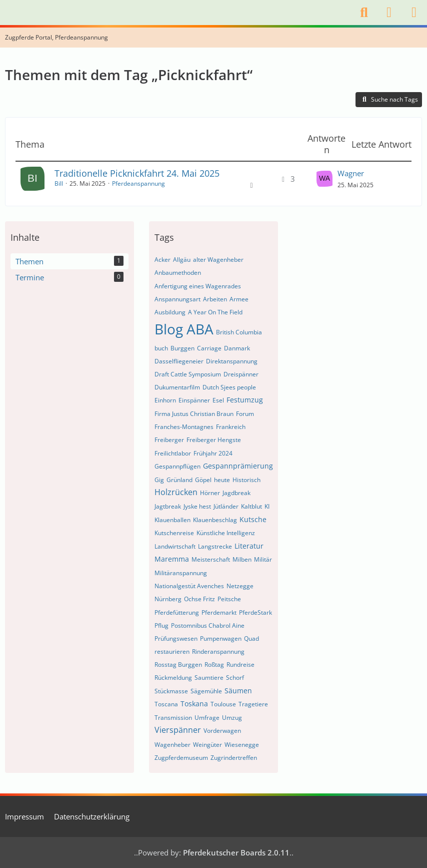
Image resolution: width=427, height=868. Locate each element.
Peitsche (229, 599)
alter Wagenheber (218, 260)
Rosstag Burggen (178, 665)
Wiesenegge (242, 745)
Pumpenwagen (221, 638)
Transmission (173, 718)
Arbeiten (215, 299)
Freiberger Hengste (214, 440)
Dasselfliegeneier (179, 361)
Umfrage (207, 718)
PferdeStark (255, 612)
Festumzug (245, 400)
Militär (263, 559)
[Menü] (414, 13)
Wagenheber (172, 745)
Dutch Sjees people (229, 387)
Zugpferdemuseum (181, 758)
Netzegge (240, 586)
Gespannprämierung (238, 466)
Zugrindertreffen (234, 758)
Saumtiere (209, 678)
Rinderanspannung (218, 652)
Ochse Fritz (199, 599)
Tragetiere (253, 704)
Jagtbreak (168, 506)
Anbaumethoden (178, 273)
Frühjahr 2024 (213, 453)
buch (161, 348)
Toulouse (223, 704)
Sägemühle (206, 691)
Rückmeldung (173, 678)
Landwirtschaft (175, 546)
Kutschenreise (174, 533)
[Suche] (364, 13)
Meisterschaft (211, 559)
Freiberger (169, 440)
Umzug (232, 718)
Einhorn (165, 400)
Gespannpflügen (177, 466)
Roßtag (214, 665)
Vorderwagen (222, 731)
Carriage (209, 348)
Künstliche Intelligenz (226, 533)
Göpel (203, 480)
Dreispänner (241, 374)
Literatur (249, 546)
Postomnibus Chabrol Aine (208, 625)
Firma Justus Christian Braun (194, 414)
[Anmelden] (389, 13)
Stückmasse (171, 691)
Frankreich (231, 427)
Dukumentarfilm (177, 387)
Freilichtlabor (173, 453)
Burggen (182, 348)
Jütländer (226, 506)
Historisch (246, 480)
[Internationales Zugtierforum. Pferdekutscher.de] (5, 13)
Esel (218, 400)
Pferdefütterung (177, 612)
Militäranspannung (181, 573)
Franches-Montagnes (184, 427)
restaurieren (172, 652)
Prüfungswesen (176, 638)
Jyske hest (197, 506)
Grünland (179, 480)
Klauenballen (172, 520)
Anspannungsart (177, 299)
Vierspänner (178, 730)
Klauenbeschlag (215, 520)
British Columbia (239, 332)
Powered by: (214, 852)
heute (222, 480)
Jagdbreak (236, 493)
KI (267, 506)
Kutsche (253, 519)
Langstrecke (215, 546)
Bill (59, 183)
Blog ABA (184, 329)
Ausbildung (170, 312)
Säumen (238, 691)
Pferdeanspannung (138, 183)
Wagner (351, 173)
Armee (239, 299)
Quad (251, 638)
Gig (159, 480)
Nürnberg (168, 599)
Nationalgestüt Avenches (189, 586)
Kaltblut (251, 506)
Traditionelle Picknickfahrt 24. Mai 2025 (137, 173)
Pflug (161, 625)
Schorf (235, 678)
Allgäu (182, 260)
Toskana (194, 704)
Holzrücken (176, 492)
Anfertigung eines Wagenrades (198, 286)
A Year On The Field (215, 312)
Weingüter (207, 745)
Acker (162, 260)
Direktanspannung (232, 361)
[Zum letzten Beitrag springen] (324, 179)
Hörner (210, 493)
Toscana (166, 704)
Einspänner (194, 400)
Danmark (237, 348)
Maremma (172, 559)
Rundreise (240, 665)
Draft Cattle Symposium (188, 374)
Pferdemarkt (219, 612)
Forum (245, 414)
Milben (242, 559)
